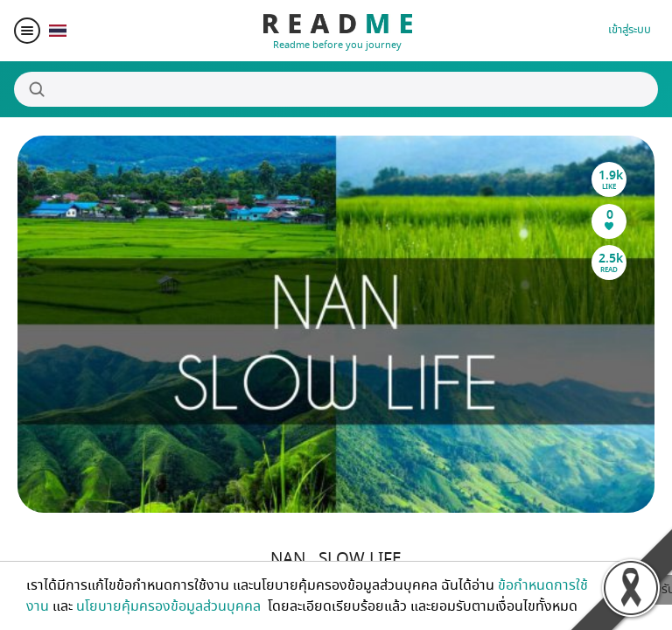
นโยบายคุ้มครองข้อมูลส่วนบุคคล (170, 606)
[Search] (336, 89)
